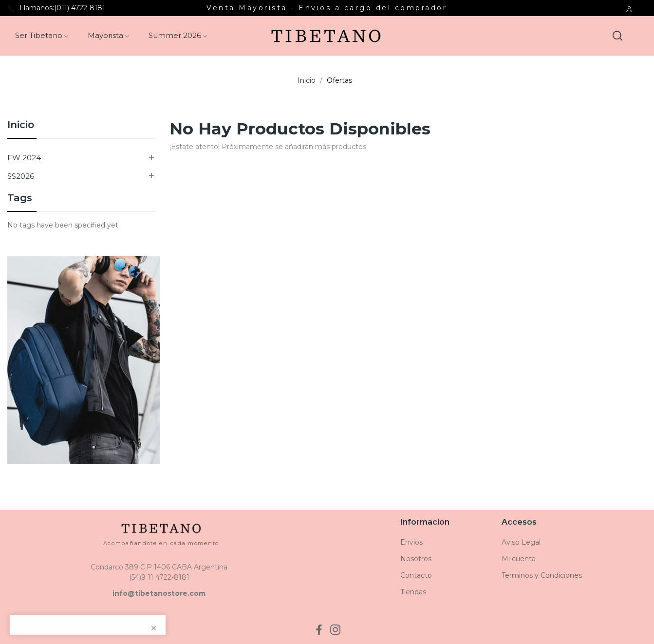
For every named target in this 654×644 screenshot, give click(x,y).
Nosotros (416, 559)
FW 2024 (24, 158)
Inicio (21, 125)
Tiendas (413, 592)
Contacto (416, 575)
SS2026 (21, 176)
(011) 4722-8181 (80, 8)
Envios (411, 542)
